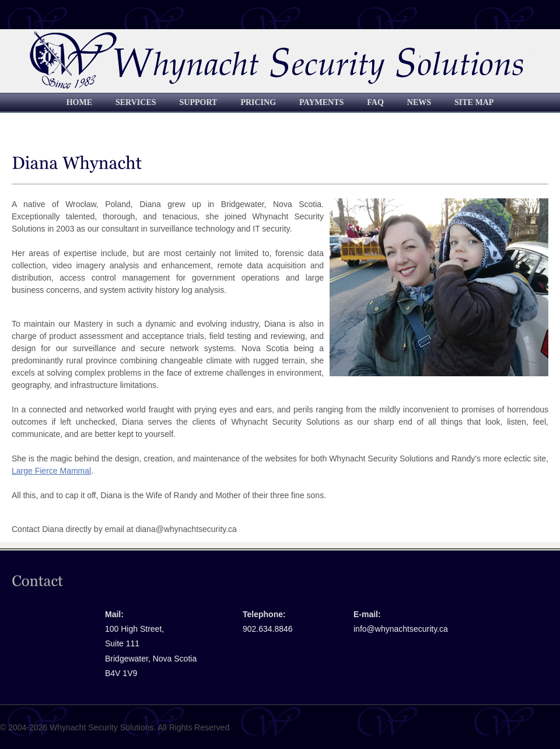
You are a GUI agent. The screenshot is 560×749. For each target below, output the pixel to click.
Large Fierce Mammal (51, 471)
